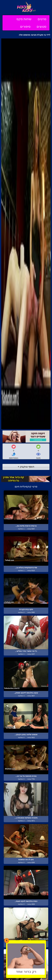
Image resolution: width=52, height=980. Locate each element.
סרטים (42, 19)
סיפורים (25, 27)
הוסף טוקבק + (26, 467)
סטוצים (41, 27)
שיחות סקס (24, 19)
